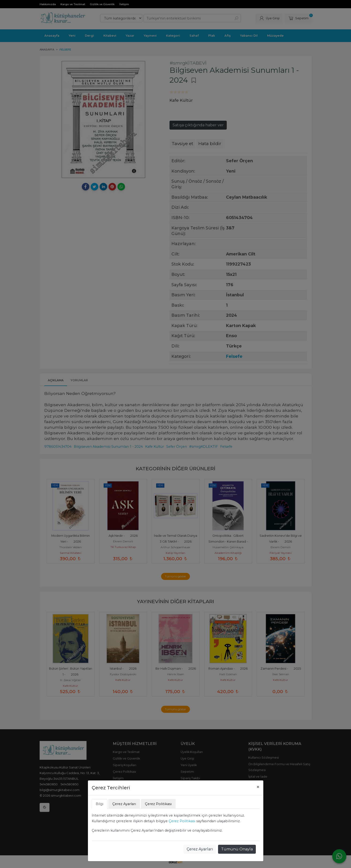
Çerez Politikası (182, 821)
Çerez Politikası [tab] (158, 804)
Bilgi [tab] (100, 804)
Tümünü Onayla (237, 849)
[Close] (258, 787)
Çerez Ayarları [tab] (124, 804)
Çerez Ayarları (200, 849)
